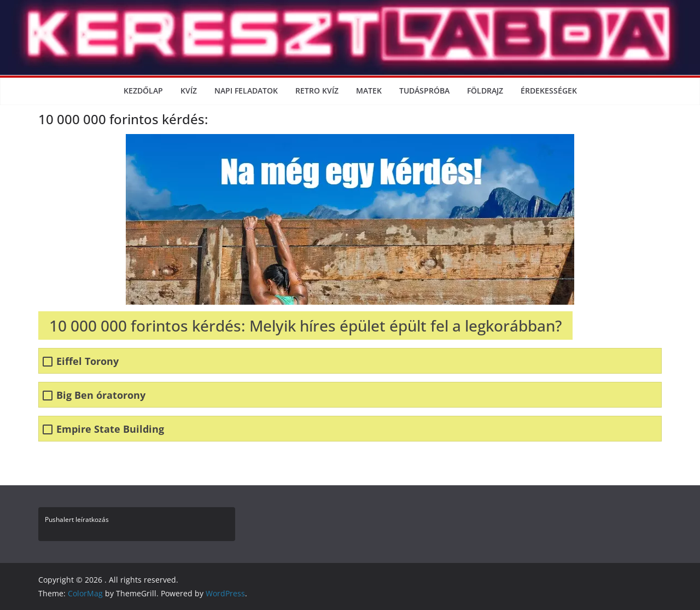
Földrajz (485, 91)
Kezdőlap (143, 91)
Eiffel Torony (87, 361)
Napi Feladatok (246, 91)
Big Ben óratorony (101, 395)
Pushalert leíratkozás (77, 519)
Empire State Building (110, 429)
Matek (369, 91)
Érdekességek (549, 91)
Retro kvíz (317, 91)
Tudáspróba (424, 91)
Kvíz (189, 91)
